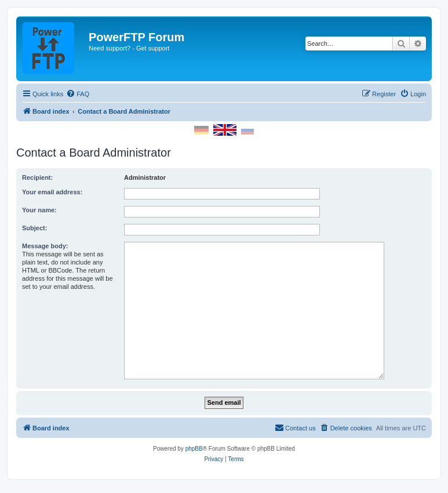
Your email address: (52, 192)
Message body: (45, 246)
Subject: (34, 228)
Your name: (39, 210)
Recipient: (37, 177)
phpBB (194, 449)
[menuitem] (78, 94)
